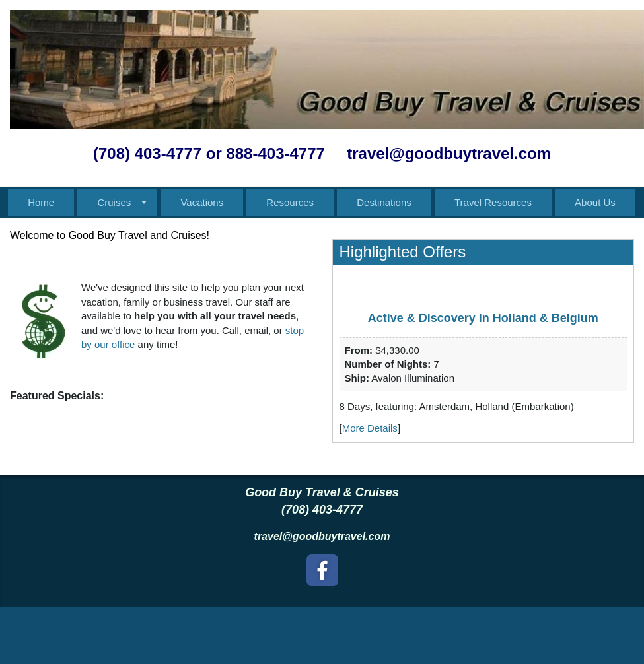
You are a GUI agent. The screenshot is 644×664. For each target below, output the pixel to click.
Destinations (384, 202)
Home (41, 202)
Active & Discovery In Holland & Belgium (483, 318)
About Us (595, 202)
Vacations (202, 202)
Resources (290, 202)
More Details (370, 428)
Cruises (114, 202)
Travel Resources (493, 202)
